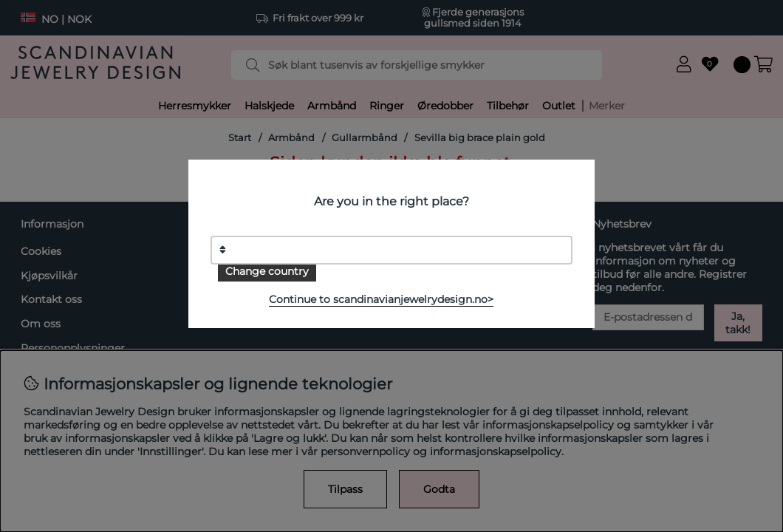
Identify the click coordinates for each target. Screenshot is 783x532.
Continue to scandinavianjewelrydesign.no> (381, 299)
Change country (267, 271)
